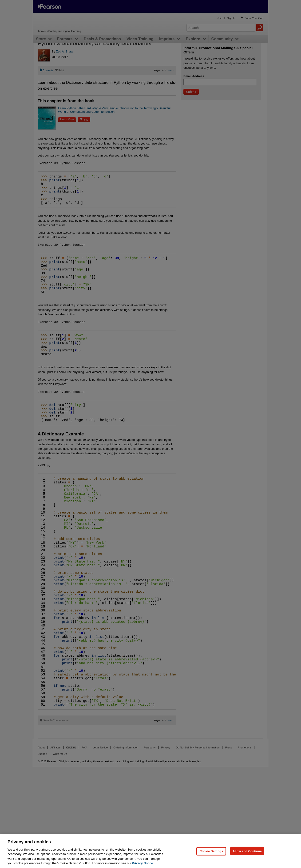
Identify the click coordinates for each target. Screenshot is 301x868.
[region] (150, 851)
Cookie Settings (211, 851)
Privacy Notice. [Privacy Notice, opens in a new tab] (143, 863)
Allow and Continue (247, 851)
